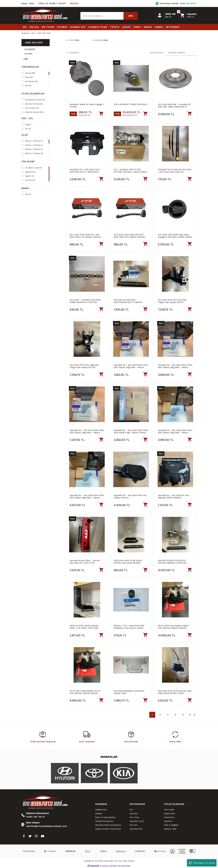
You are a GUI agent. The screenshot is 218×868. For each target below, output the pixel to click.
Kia (131, 810)
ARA (131, 16)
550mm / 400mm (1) (34, 145)
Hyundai (134, 813)
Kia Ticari (134, 817)
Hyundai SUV (136, 829)
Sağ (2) (28, 125)
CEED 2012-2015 (44, 33)
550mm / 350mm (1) (34, 141)
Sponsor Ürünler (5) (34, 104)
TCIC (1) (28, 194)
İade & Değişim (171, 825)
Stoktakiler (74, 53)
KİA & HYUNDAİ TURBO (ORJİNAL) (131, 104)
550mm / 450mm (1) (34, 149)
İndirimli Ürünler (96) (34, 112)
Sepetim (168, 821)
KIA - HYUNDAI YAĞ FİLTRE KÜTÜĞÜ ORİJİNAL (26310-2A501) (130, 171)
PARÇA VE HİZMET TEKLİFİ (52, 3)
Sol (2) (28, 129)
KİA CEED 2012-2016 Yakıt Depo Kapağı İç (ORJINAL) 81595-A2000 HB (175, 236)
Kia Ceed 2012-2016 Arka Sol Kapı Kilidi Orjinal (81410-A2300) (175, 692)
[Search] (109, 16)
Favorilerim (169, 817)
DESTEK (74, 3)
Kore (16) (29, 77)
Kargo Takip (28, 3)
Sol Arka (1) (30, 180)
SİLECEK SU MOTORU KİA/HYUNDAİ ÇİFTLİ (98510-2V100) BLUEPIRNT (128, 301)
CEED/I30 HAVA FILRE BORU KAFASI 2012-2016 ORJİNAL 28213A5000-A (128, 562)
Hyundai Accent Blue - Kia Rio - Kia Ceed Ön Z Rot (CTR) (86, 562)
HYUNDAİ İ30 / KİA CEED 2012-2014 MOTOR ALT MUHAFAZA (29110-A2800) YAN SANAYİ (85, 171)
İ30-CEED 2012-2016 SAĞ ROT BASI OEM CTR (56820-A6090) (129, 236)
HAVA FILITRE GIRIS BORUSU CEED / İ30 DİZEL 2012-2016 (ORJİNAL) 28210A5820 (84, 627)
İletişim (99, 813)
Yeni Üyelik (169, 810)
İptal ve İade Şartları (105, 817)
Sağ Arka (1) (30, 172)
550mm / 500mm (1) (34, 153)
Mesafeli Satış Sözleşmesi (108, 825)
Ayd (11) (28, 85)
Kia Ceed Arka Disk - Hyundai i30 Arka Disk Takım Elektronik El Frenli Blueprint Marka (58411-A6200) (174, 105)
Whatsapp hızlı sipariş (202, 863)
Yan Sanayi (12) (31, 81)
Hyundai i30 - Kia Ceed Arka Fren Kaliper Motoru (130, 496)
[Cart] (187, 15)
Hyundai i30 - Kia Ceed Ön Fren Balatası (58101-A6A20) (174, 496)
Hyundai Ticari (137, 821)
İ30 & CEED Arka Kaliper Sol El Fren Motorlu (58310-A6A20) (85, 692)
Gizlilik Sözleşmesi (104, 821)
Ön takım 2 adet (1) (33, 168)
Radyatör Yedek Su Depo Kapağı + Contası (87, 105)
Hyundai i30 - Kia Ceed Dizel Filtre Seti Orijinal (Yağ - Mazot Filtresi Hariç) (131, 431)
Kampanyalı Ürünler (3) (35, 100)
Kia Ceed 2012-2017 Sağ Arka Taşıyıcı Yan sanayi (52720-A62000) (84, 366)
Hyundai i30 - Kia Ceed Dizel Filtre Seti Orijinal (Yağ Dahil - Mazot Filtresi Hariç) (131, 366)
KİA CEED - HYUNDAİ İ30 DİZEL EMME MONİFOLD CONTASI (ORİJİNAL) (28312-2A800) (85, 301)
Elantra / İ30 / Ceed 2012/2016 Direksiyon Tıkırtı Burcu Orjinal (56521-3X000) (129, 627)
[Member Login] (160, 15)
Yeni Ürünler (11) (32, 108)
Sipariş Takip (170, 829)
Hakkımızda (101, 810)
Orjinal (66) (30, 73)
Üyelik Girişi (169, 813)
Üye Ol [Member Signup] (168, 17)
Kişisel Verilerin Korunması (108, 829)
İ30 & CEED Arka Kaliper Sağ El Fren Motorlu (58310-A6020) (173, 627)
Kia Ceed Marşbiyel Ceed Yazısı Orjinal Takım (129, 692)
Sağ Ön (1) (29, 176)
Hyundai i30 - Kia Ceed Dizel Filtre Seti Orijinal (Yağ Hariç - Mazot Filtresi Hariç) (87, 431)
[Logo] (45, 15)
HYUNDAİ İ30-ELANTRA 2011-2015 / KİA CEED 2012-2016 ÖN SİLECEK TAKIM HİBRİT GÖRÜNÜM (175, 171)
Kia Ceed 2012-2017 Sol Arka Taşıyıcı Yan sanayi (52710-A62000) (172, 301)
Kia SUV (134, 825)
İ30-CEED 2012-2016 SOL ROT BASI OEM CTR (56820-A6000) (85, 236)
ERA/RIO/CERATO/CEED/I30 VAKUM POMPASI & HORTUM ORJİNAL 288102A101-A (172, 562)
